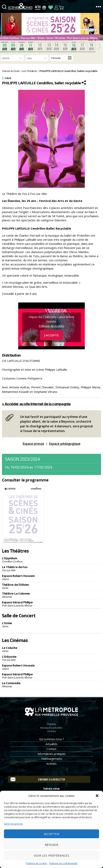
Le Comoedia (51, 685)
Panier (62, 8)
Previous (24, 139)
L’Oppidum (51, 560)
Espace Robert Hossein (51, 577)
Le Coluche (51, 649)
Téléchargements (52, 759)
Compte (56, 8)
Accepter (52, 834)
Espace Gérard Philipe (51, 604)
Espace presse (33, 444)
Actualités (51, 744)
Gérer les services (13, 824)
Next (79, 139)
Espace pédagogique (65, 444)
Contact (51, 749)
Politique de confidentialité (63, 863)
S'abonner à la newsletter (51, 779)
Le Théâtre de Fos (51, 568)
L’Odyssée (51, 658)
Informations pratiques (51, 754)
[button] (97, 796)
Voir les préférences (52, 855)
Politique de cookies (36, 863)
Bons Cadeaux (44, 8)
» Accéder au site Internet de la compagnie (36, 404)
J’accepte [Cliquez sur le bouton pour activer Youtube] (52, 335)
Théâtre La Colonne (51, 595)
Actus (38, 8)
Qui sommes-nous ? (51, 739)
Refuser (52, 845)
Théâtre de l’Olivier (51, 586)
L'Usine (51, 625)
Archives (51, 764)
